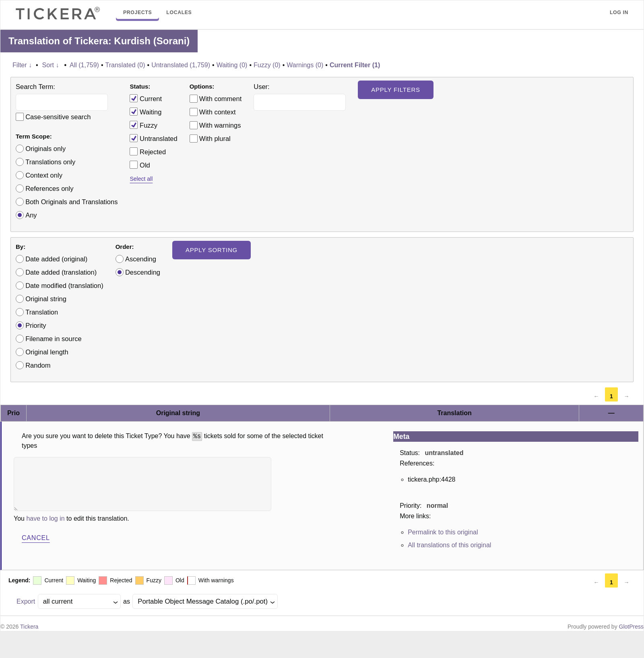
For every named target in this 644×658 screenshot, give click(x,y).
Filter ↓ (22, 65)
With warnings (220, 125)
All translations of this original (449, 545)
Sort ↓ (51, 65)
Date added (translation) (61, 272)
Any (31, 215)
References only (49, 188)
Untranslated (153, 138)
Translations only (50, 162)
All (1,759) (84, 65)
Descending (143, 272)
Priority (36, 325)
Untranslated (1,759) (181, 65)
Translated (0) (125, 65)
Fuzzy (143, 125)
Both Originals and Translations (71, 202)
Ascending (141, 259)
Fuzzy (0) (267, 65)
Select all (141, 179)
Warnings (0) (305, 65)
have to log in (45, 518)
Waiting (146, 112)
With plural (215, 139)
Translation (42, 312)
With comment (220, 99)
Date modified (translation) (64, 286)
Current (146, 98)
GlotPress (631, 627)
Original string (46, 299)
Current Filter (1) (355, 65)
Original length (47, 352)
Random (38, 365)
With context (218, 112)
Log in (619, 12)
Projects (137, 12)
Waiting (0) (232, 65)
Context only (44, 175)
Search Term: (35, 87)
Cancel (36, 538)
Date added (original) (56, 259)
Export (26, 601)
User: (261, 87)
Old (140, 165)
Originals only (45, 149)
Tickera (29, 627)
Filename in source (53, 339)
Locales (179, 12)
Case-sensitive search (58, 117)
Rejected (148, 151)
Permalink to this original (443, 532)
